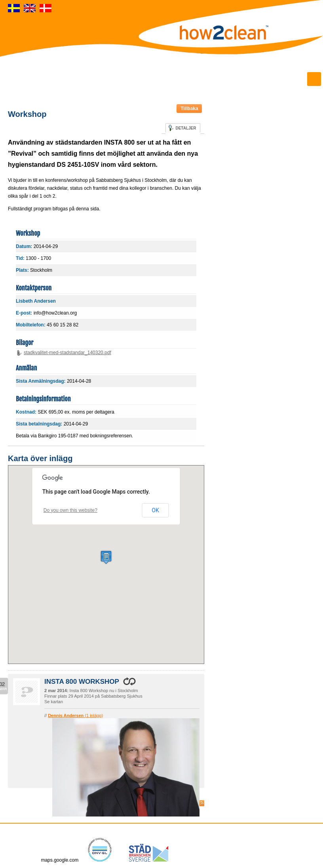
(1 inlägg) (75, 715)
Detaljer (186, 128)
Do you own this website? (70, 510)
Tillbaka (189, 109)
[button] (106, 557)
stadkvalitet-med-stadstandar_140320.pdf (67, 353)
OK (155, 510)
